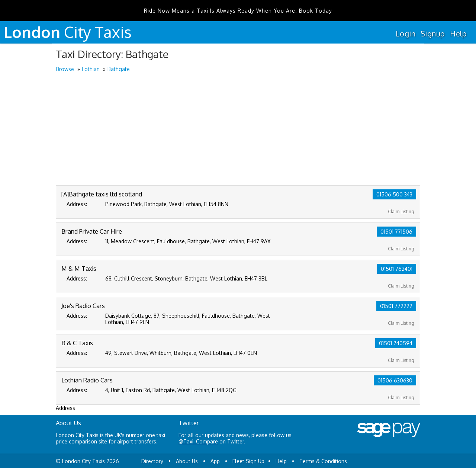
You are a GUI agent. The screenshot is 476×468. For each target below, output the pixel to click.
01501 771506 (396, 232)
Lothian (91, 69)
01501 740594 (396, 343)
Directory (152, 461)
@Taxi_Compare (198, 441)
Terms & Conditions (323, 461)
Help (458, 33)
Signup (433, 33)
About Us (187, 461)
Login (406, 33)
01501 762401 (397, 269)
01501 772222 (396, 306)
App (215, 461)
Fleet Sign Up (248, 461)
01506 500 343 (394, 194)
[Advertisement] (238, 129)
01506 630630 (395, 380)
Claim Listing (401, 211)
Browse (65, 69)
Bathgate (119, 69)
